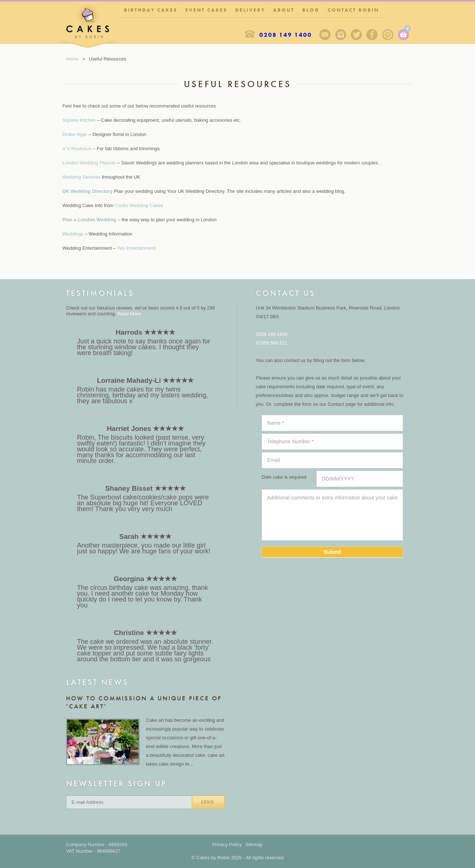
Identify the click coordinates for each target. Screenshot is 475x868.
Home (72, 59)
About (284, 10)
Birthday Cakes (151, 10)
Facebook (372, 35)
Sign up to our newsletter (325, 35)
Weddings (73, 234)
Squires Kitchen (79, 120)
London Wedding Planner (89, 163)
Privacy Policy (227, 844)
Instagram (341, 35)
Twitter (356, 35)
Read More (129, 314)
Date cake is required (284, 477)
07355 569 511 (272, 343)
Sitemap (254, 844)
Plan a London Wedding (89, 220)
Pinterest (388, 35)
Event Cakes (206, 10)
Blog (311, 10)
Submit (332, 552)
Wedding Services (82, 177)
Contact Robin (353, 10)
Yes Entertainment (136, 248)
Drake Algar (75, 134)
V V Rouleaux (77, 149)
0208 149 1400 (286, 35)
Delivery (250, 10)
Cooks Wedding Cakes (139, 205)
